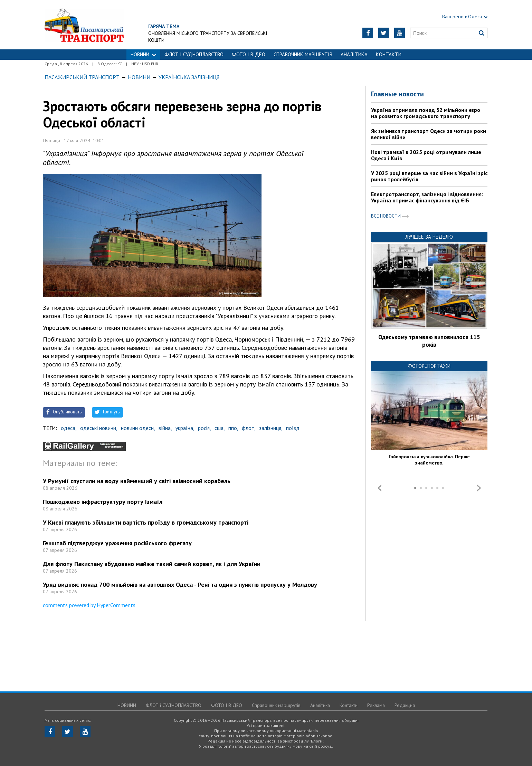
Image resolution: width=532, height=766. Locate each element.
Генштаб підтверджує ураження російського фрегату (117, 543)
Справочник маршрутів (303, 54)
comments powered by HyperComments (89, 605)
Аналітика (354, 54)
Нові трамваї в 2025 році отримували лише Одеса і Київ (426, 155)
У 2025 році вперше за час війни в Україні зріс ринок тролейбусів (429, 176)
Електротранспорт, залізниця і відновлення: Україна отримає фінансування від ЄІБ (427, 197)
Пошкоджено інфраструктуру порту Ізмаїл (103, 502)
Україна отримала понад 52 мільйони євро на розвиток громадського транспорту (426, 113)
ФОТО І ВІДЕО (249, 54)
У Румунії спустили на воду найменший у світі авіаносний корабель (137, 481)
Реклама (376, 705)
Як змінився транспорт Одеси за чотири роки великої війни (429, 134)
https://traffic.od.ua (84, 25)
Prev (380, 488)
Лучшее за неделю (429, 237)
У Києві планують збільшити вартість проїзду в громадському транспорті (146, 522)
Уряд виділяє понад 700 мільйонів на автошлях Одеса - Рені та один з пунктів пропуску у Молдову (180, 585)
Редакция (405, 705)
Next (479, 488)
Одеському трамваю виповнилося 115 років (429, 341)
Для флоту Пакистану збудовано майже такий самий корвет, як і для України (152, 564)
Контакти (389, 54)
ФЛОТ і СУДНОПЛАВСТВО (194, 54)
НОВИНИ (143, 54)
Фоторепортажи (429, 366)
